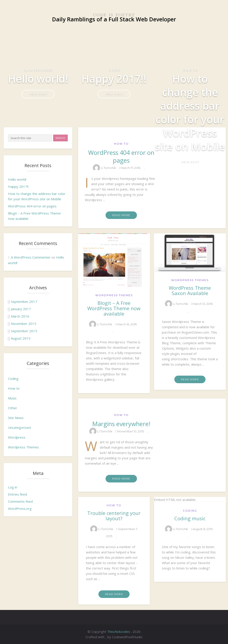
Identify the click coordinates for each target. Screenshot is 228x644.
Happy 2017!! (114, 79)
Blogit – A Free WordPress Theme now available (114, 308)
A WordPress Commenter (31, 257)
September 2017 (24, 302)
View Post (38, 94)
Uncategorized (38, 70)
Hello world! (38, 79)
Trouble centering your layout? (114, 516)
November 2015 (24, 324)
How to (190, 70)
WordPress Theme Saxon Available (190, 290)
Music (12, 398)
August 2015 (21, 338)
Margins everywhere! (121, 424)
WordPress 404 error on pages (32, 206)
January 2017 (21, 309)
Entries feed (17, 494)
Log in (13, 487)
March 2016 (20, 316)
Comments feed (20, 501)
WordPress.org (20, 508)
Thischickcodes (119, 632)
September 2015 (24, 331)
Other (114, 70)
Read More (121, 215)
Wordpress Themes (23, 447)
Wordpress (17, 437)
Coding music (190, 518)
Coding (13, 379)
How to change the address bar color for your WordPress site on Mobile (190, 113)
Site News (16, 418)
